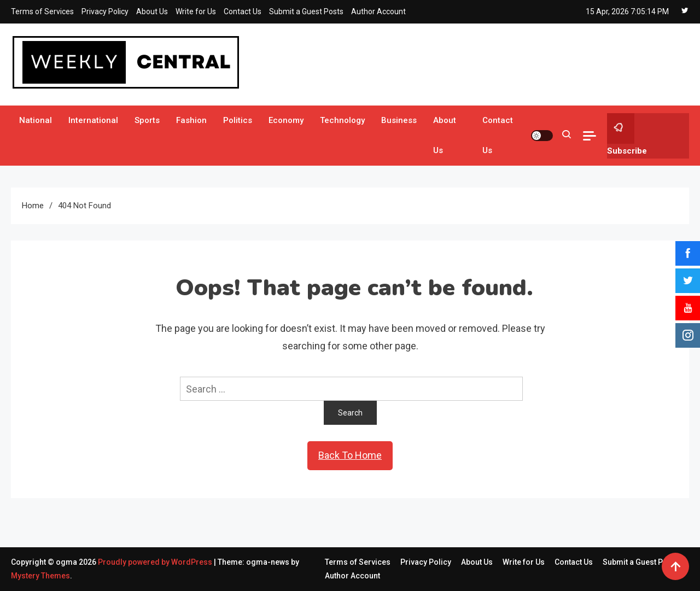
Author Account (378, 11)
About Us (152, 11)
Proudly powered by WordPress (156, 562)
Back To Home (350, 455)
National (36, 120)
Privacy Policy (105, 11)
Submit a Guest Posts (306, 11)
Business (399, 120)
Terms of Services (42, 11)
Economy (286, 120)
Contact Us (243, 11)
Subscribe (627, 134)
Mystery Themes (40, 576)
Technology (342, 120)
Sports (147, 120)
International (93, 120)
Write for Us (196, 11)
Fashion (191, 120)
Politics (238, 120)
